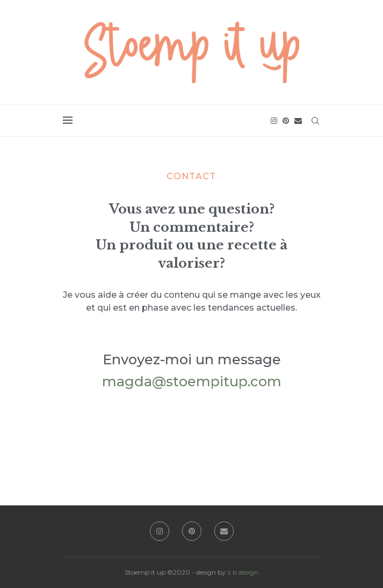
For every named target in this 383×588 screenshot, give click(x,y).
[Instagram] (274, 121)
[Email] (298, 121)
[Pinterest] (286, 121)
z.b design (243, 572)
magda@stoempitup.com (192, 381)
